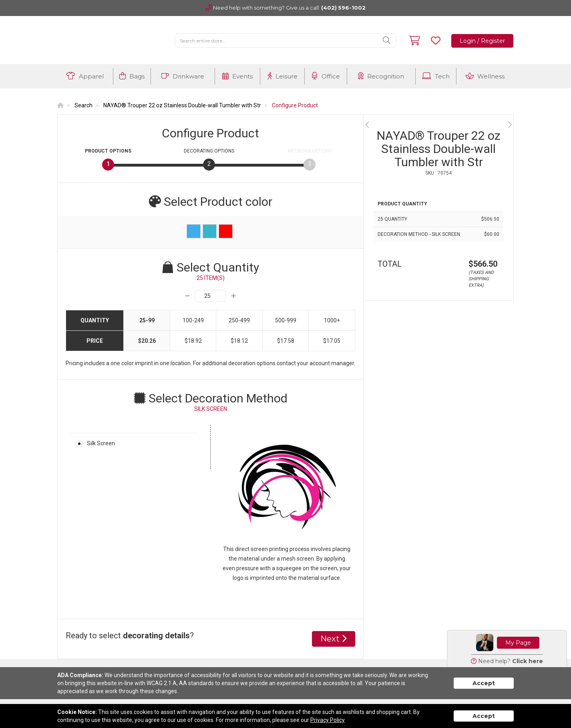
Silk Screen (101, 443)
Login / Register (482, 41)
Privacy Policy (328, 720)
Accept (484, 683)
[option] (438, 125)
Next (334, 639)
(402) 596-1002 (343, 8)
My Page (518, 643)
